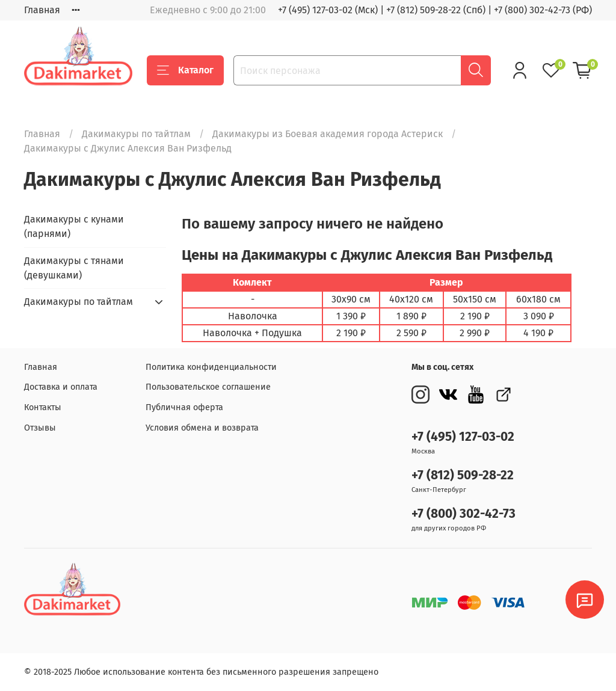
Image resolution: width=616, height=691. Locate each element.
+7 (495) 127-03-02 (463, 437)
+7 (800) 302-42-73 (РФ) (543, 10)
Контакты (43, 407)
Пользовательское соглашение (208, 387)
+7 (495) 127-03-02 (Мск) (328, 10)
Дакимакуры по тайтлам (136, 134)
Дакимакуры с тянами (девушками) (74, 268)
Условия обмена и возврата (202, 428)
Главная (42, 10)
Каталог (185, 70)
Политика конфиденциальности (211, 367)
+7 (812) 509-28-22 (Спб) (436, 10)
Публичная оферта (184, 407)
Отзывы (40, 428)
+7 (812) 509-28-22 (463, 475)
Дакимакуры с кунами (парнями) (74, 226)
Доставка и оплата (61, 387)
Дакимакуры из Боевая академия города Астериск (328, 134)
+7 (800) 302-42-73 (464, 514)
